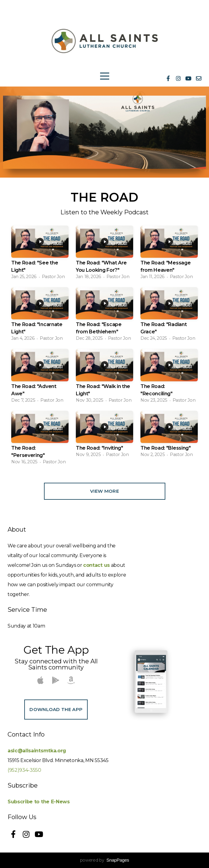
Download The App (56, 709)
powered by (105, 860)
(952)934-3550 (24, 770)
